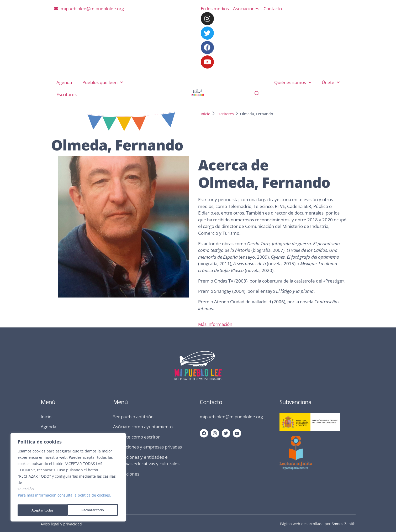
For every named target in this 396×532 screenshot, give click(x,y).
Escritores (67, 94)
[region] (68, 478)
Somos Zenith (344, 524)
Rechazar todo (43, 510)
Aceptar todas (94, 510)
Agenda (64, 82)
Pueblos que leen (103, 82)
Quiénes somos (293, 82)
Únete (331, 82)
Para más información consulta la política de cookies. (64, 497)
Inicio (205, 114)
